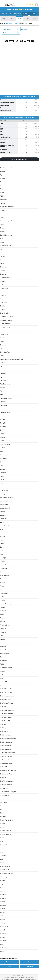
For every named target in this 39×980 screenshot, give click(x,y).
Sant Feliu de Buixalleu (7, 714)
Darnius (2, 363)
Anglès (2, 193)
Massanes (3, 515)
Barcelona (10, 962)
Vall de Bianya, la (5, 866)
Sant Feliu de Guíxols (6, 717)
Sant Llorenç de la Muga (7, 760)
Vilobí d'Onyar (4, 948)
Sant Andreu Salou (5, 700)
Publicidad (24, 978)
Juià (1, 462)
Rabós (2, 643)
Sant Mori (3, 778)
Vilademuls (3, 909)
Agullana (3, 171)
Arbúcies (3, 196)
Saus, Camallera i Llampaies (8, 792)
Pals (1, 579)
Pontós (2, 614)
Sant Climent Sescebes (7, 710)
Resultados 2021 (29, 14)
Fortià (2, 416)
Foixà (2, 395)
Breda (2, 260)
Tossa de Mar (4, 845)
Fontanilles (3, 402)
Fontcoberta (4, 405)
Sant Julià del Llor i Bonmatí (8, 753)
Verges (2, 884)
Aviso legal (31, 978)
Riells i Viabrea (4, 653)
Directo (4, 14)
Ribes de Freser (5, 650)
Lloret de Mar (4, 490)
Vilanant (2, 937)
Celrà (2, 331)
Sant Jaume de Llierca (7, 735)
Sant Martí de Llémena (7, 763)
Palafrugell (3, 558)
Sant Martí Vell (4, 767)
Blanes (2, 242)
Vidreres (2, 891)
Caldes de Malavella (6, 278)
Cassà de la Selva (5, 313)
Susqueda (3, 817)
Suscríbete (30, 5)
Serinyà (2, 799)
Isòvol (2, 451)
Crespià (2, 356)
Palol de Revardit (5, 575)
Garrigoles (3, 423)
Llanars (2, 476)
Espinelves (3, 373)
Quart (2, 636)
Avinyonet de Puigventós (7, 207)
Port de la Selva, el (5, 625)
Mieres (2, 522)
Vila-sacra (3, 941)
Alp (1, 185)
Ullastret (2, 852)
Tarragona (30, 966)
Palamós (3, 561)
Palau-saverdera (5, 572)
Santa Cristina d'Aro (6, 692)
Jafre (2, 455)
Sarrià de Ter (4, 788)
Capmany (3, 310)
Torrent (2, 827)
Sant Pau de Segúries (6, 781)
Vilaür (2, 944)
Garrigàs (2, 419)
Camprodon (3, 299)
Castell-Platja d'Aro (6, 324)
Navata (2, 540)
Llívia (2, 487)
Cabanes (3, 271)
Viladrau (2, 912)
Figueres (3, 388)
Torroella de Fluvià (5, 831)
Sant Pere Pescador (6, 785)
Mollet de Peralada (5, 526)
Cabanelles (3, 267)
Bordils (2, 253)
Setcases (3, 806)
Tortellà (2, 838)
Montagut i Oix (4, 533)
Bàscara (2, 214)
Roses (2, 675)
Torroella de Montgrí (6, 834)
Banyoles (3, 210)
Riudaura (3, 664)
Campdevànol (4, 288)
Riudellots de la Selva (6, 668)
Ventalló (2, 880)
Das (1, 366)
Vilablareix (3, 898)
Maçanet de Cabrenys (6, 497)
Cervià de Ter (4, 334)
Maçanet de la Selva (6, 501)
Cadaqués (3, 274)
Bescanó (3, 228)
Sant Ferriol (3, 724)
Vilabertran (3, 895)
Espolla (2, 377)
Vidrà (2, 887)
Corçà (2, 349)
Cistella (2, 338)
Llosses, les (3, 494)
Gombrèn (3, 437)
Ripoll (2, 657)
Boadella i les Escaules (7, 246)
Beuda (2, 232)
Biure (2, 239)
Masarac (3, 512)
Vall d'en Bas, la (4, 870)
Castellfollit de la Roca (6, 317)
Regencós (3, 646)
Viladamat (3, 902)
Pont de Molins (4, 611)
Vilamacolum (4, 926)
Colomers (3, 345)
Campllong (3, 295)
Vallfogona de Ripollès (6, 873)
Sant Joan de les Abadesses (8, 739)
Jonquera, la (4, 458)
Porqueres (3, 618)
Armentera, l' (4, 203)
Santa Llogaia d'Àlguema (7, 696)
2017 (12, 19)
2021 (5, 19)
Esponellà (3, 380)
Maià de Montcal (5, 508)
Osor (1, 554)
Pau (1, 590)
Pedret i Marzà (4, 593)
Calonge (2, 281)
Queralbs (3, 639)
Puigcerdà (3, 632)
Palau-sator (3, 568)
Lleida (9, 966)
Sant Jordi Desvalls (6, 749)
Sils (1, 809)
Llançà (2, 480)
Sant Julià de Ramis (6, 756)
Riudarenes (3, 661)
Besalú (2, 224)
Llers (1, 483)
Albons (2, 182)
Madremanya (4, 505)
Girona (2, 434)
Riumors (2, 671)
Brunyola (3, 263)
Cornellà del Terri (5, 352)
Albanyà (2, 178)
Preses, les (3, 629)
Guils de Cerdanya (5, 444)
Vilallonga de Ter (5, 923)
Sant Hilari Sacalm (5, 731)
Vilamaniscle (4, 934)
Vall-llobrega (4, 877)
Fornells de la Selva (6, 412)
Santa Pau (3, 707)
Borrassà (3, 256)
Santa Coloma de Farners (7, 689)
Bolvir (2, 249)
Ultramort (3, 856)
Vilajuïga (2, 919)
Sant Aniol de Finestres (7, 703)
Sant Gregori (4, 728)
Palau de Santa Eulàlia (6, 565)
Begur (2, 217)
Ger (1, 430)
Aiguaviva (3, 175)
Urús (1, 859)
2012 (27, 19)
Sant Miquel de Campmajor (8, 770)
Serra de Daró (4, 802)
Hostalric (3, 448)
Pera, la (2, 597)
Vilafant (2, 916)
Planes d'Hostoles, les (6, 604)
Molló (2, 529)
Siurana (2, 813)
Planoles (2, 607)
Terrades (3, 824)
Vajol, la (2, 863)
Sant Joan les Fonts (6, 746)
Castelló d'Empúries (6, 320)
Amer (2, 189)
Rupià (2, 678)
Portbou (2, 622)
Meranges (3, 519)
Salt (1, 685)
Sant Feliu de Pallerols (6, 721)
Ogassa (2, 544)
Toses (2, 841)
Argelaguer (3, 200)
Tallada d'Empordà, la (6, 820)
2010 (34, 19)
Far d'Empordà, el (5, 384)
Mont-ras (3, 536)
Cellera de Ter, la (5, 327)
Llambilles (3, 473)
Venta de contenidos (15, 978)
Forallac (2, 409)
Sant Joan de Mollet (6, 742)
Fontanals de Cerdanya (7, 398)
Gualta (2, 441)
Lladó (2, 466)
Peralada (3, 600)
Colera (2, 341)
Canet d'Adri (4, 302)
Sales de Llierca (5, 682)
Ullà (1, 848)
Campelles (3, 292)
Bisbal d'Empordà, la (6, 235)
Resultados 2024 (15, 14)
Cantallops (3, 306)
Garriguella (3, 427)
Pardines (3, 583)
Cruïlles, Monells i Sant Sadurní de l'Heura (12, 359)
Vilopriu (2, 951)
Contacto (6, 978)
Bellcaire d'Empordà (6, 221)
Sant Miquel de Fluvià (6, 774)
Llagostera (3, 469)
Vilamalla (3, 930)
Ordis (2, 551)
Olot (1, 547)
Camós (2, 285)
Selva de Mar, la (5, 795)
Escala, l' (3, 370)
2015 (19, 19)
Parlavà (2, 586)
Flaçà (2, 391)
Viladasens (3, 905)
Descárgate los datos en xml (19, 159)
